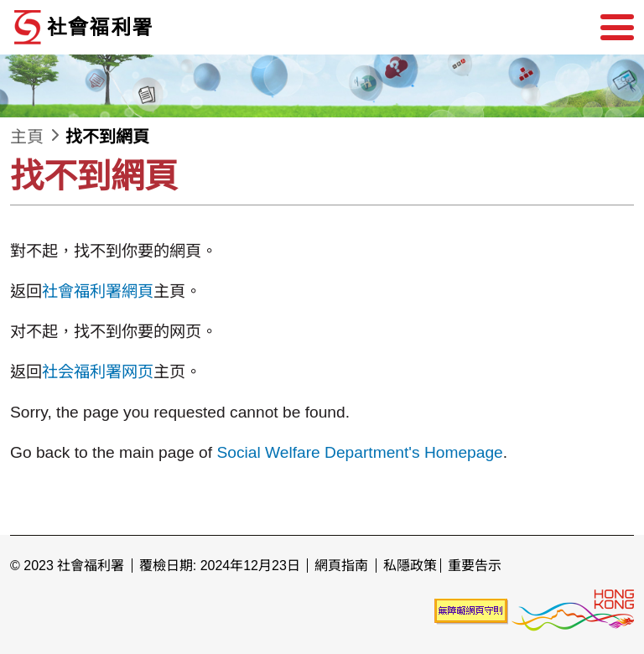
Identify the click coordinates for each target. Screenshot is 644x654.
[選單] (617, 28)
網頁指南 (341, 566)
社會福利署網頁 (98, 291)
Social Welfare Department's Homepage (359, 452)
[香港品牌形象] (573, 610)
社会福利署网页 (98, 372)
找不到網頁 (107, 137)
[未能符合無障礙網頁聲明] (471, 610)
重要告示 (475, 566)
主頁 (27, 137)
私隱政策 (410, 566)
